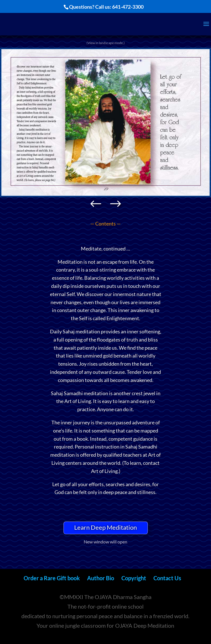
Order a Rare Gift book (52, 578)
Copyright (134, 578)
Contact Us (167, 578)
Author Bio (101, 578)
